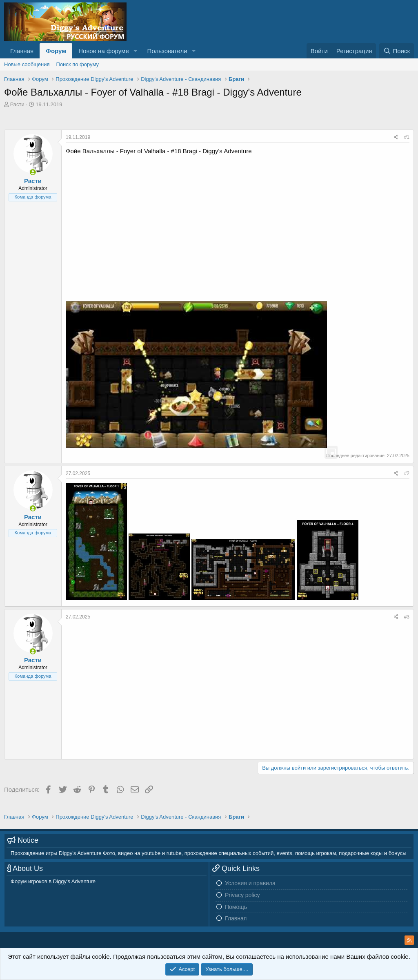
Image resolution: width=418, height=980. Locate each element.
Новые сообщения (27, 64)
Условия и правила (250, 883)
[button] (136, 51)
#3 (407, 617)
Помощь (236, 907)
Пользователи (167, 51)
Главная (22, 51)
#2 (407, 473)
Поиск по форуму (78, 64)
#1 (407, 137)
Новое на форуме (103, 51)
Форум (56, 51)
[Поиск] (397, 51)
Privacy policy (242, 895)
